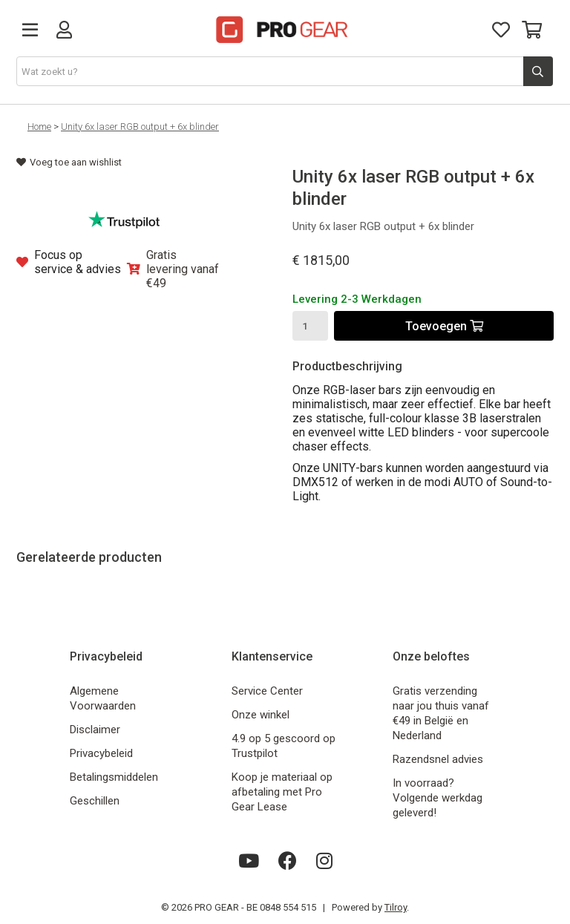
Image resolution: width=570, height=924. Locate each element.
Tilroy (396, 907)
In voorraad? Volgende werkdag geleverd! (438, 798)
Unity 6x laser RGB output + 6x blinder (140, 127)
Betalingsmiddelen (114, 777)
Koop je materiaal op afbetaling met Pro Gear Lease (282, 792)
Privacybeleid (101, 753)
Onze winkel (261, 715)
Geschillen (95, 801)
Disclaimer (95, 730)
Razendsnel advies (438, 759)
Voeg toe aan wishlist (69, 162)
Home (39, 127)
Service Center (267, 691)
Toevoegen (444, 326)
